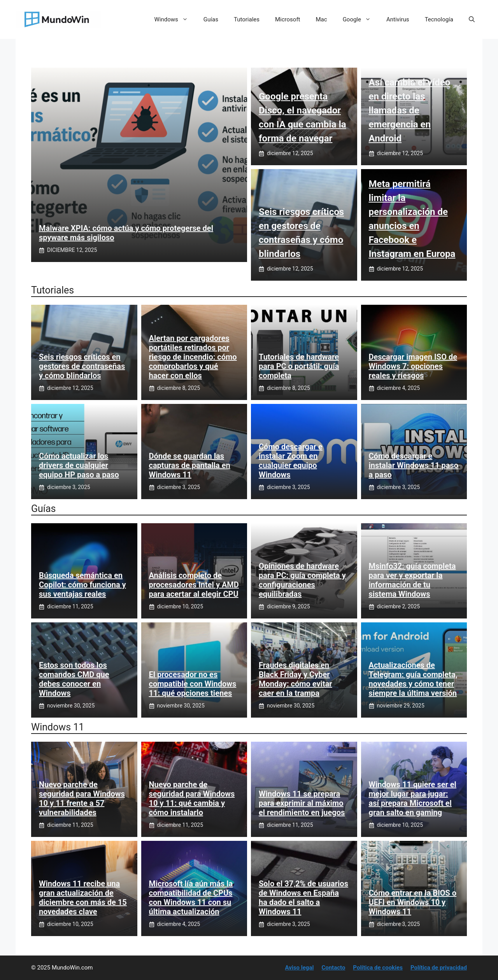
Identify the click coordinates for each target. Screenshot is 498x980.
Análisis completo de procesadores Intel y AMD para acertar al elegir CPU (194, 585)
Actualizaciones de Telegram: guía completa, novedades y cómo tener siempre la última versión (413, 679)
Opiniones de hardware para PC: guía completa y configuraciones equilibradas (302, 580)
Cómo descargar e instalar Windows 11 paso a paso (414, 465)
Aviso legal (300, 968)
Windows (175, 19)
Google (361, 19)
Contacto (333, 968)
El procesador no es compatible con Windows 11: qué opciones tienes (193, 684)
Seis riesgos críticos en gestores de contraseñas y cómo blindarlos (82, 366)
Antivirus (398, 19)
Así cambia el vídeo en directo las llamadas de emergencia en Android (410, 110)
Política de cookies (378, 968)
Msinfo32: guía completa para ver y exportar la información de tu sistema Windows (412, 580)
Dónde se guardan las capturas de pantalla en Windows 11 (190, 465)
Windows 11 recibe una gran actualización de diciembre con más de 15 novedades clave (83, 898)
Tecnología (439, 19)
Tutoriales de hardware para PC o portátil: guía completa (299, 366)
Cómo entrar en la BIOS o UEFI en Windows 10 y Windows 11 (413, 902)
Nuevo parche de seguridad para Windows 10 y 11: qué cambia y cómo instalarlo (192, 798)
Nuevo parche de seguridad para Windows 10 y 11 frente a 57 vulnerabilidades (82, 798)
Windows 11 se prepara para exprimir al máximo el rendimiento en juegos (302, 803)
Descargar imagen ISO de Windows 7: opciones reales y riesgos (413, 366)
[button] (472, 19)
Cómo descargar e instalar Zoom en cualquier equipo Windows (291, 461)
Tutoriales (247, 19)
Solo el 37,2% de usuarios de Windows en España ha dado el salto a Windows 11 (303, 898)
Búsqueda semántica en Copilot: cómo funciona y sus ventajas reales (82, 585)
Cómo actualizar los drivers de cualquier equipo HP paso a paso (79, 465)
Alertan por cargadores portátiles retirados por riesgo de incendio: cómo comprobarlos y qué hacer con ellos (193, 357)
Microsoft (288, 19)
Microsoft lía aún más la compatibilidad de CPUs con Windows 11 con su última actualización (191, 898)
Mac (322, 19)
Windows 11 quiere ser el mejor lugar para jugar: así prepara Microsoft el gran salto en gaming (413, 798)
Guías (211, 19)
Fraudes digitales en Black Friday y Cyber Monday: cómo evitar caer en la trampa (295, 679)
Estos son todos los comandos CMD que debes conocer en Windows (74, 679)
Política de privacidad (439, 968)
